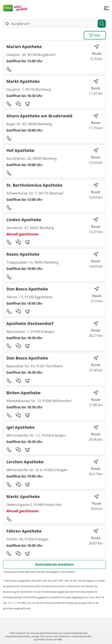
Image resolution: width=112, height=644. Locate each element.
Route (97, 50)
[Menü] (106, 8)
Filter (95, 35)
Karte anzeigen (56, 638)
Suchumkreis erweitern (54, 564)
